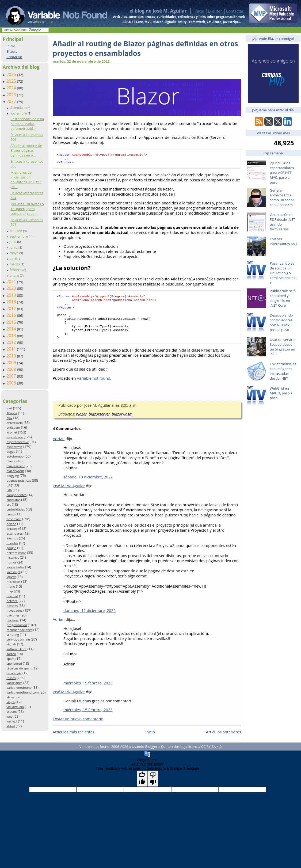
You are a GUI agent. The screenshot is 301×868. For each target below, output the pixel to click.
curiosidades (16, 509)
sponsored (14, 663)
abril (14, 258)
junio (14, 247)
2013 (12, 336)
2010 (12, 356)
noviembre (19, 113)
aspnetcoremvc (18, 442)
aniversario (14, 423)
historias (13, 557)
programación (17, 625)
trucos (11, 678)
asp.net (12, 432)
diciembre (18, 108)
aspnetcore (15, 437)
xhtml (11, 726)
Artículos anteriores (224, 740)
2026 (12, 74)
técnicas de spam (19, 668)
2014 (12, 329)
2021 (12, 281)
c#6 (9, 490)
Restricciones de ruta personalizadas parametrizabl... (27, 124)
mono (11, 586)
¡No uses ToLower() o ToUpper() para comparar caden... (27, 209)
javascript (13, 572)
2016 (12, 315)
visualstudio (15, 707)
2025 (12, 81)
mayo (14, 253)
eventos (12, 538)
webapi (12, 721)
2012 (12, 342)
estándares (14, 533)
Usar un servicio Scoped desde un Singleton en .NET (283, 347)
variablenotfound (19, 688)
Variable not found (94, 386)
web (9, 716)
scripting (13, 635)
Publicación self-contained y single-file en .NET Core (283, 298)
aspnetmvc (14, 447)
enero (15, 275)
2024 (12, 88)
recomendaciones (19, 630)
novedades (14, 610)
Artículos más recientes (74, 740)
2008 (12, 369)
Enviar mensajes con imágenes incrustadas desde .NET (283, 371)
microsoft (13, 582)
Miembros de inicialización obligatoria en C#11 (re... (26, 180)
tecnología (14, 673)
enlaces (12, 529)
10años (12, 413)
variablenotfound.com (22, 692)
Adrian (59, 447)
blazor (11, 461)
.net (9, 408)
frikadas (12, 543)
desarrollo (14, 519)
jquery (11, 577)
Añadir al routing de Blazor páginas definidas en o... (26, 150)
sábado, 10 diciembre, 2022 (88, 485)
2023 (12, 95)
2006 (12, 383)
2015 (12, 322)
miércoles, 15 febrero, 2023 (88, 691)
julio (14, 242)
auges (11, 452)
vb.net (11, 697)
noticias (12, 606)
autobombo (15, 456)
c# (8, 485)
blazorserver (16, 466)
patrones (13, 615)
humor (11, 562)
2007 (12, 376)
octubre (16, 231)
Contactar (235, 11)
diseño (11, 524)
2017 (12, 309)
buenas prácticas (19, 480)
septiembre (19, 236)
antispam (13, 427)
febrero (16, 270)
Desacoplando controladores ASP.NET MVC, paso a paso (281, 322)
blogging (13, 476)
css (9, 505)
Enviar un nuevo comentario (78, 727)
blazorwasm (15, 471)
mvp (10, 591)
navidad (12, 596)
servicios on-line (18, 639)
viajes (10, 702)
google (11, 548)
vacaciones (14, 683)
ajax (9, 418)
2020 (12, 288)
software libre (16, 649)
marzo (15, 264)
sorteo (11, 654)
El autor (215, 11)
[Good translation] (142, 787)
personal (13, 620)
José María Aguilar (69, 494)
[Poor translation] (153, 787)
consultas (13, 500)
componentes (16, 495)
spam (10, 659)
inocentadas (15, 567)
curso (10, 514)
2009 (12, 363)
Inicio (199, 11)
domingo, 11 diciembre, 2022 (89, 618)
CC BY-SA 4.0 (211, 755)
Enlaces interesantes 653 (283, 241)
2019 (12, 295)
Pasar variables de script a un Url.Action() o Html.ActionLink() (283, 273)
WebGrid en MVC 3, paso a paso (281, 393)
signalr (11, 644)
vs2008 (12, 712)
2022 (12, 101)
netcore (12, 601)
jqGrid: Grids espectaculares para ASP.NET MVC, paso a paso (282, 173)
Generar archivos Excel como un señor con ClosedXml (282, 197)
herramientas (16, 553)
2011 (12, 349)
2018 (12, 302)
